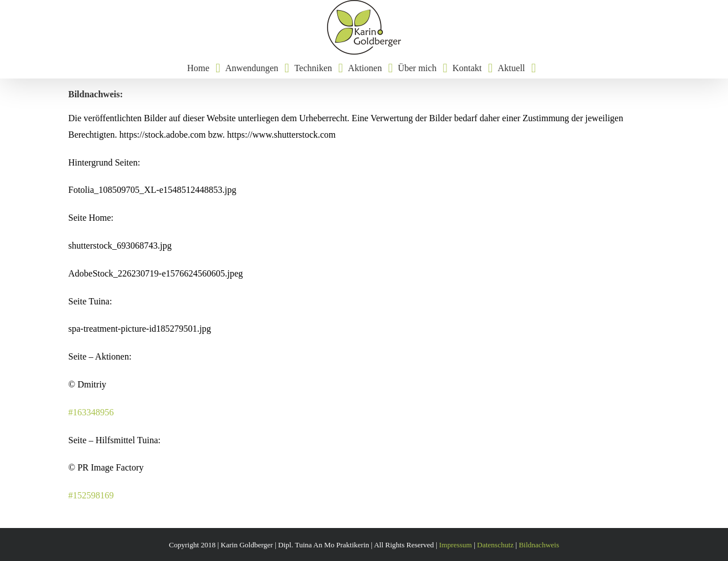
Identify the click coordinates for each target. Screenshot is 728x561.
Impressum (456, 545)
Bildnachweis (539, 545)
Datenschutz (495, 545)
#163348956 (91, 412)
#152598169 (91, 495)
